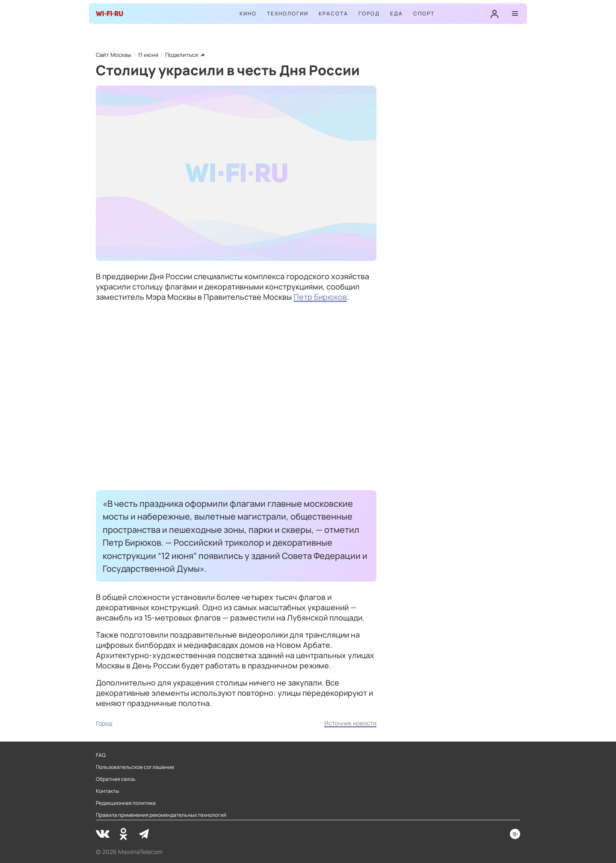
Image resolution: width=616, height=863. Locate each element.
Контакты (107, 791)
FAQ (101, 755)
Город (369, 13)
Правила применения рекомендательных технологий (161, 815)
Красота (333, 13)
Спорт (424, 13)
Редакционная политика (126, 803)
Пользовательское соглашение (135, 767)
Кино (248, 13)
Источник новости (350, 723)
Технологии (288, 13)
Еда (397, 13)
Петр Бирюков (320, 297)
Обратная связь (116, 779)
